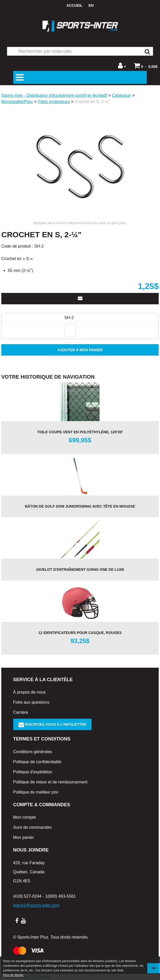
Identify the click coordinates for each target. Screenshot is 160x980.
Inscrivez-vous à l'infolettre (53, 724)
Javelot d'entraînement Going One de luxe (80, 570)
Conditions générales (33, 752)
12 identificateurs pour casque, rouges (80, 633)
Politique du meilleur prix (36, 792)
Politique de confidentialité (37, 762)
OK (154, 968)
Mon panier (24, 837)
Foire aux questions (31, 702)
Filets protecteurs (54, 102)
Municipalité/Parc (17, 102)
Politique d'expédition (33, 772)
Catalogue (121, 95)
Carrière (21, 712)
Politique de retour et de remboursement (50, 782)
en (91, 5)
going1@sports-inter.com (36, 905)
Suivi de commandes (33, 827)
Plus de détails (13, 975)
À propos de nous (29, 692)
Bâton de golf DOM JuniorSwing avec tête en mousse (80, 506)
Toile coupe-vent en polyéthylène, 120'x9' (80, 432)
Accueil (74, 5)
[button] (146, 66)
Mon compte (25, 817)
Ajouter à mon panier (80, 350)
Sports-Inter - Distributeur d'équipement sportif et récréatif (54, 95)
